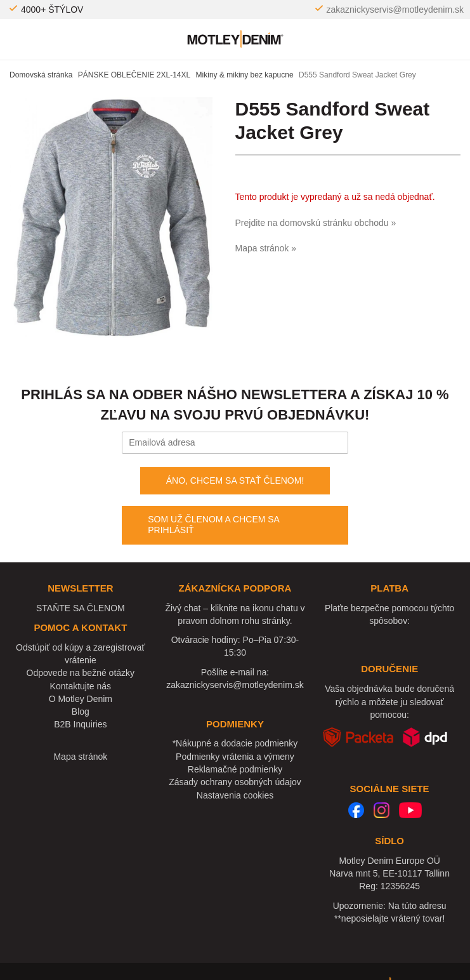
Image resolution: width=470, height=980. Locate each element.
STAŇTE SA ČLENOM (81, 608)
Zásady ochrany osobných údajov (235, 782)
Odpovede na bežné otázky (81, 673)
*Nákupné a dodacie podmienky (235, 743)
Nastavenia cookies (235, 795)
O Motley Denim (81, 699)
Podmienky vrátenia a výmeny (235, 757)
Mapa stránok (80, 757)
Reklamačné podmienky (235, 769)
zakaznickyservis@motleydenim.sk (395, 10)
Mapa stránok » (266, 248)
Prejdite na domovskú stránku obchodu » (316, 223)
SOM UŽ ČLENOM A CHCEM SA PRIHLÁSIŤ (214, 525)
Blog (81, 712)
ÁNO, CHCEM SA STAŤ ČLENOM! (235, 480)
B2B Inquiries (80, 724)
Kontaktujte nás (81, 686)
